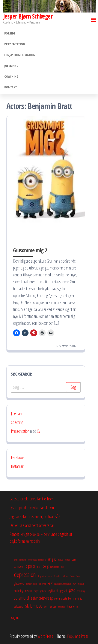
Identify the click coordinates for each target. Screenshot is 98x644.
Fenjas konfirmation (20, 55)
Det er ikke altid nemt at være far (32, 525)
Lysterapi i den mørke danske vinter (34, 508)
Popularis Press (78, 636)
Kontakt (11, 87)
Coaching (11, 76)
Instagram (18, 466)
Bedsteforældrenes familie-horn (32, 499)
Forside (10, 33)
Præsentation (15, 44)
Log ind (15, 617)
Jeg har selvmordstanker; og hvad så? (35, 516)
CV (39, 431)
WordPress (45, 636)
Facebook (18, 457)
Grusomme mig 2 (30, 250)
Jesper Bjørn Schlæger (28, 16)
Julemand (11, 66)
